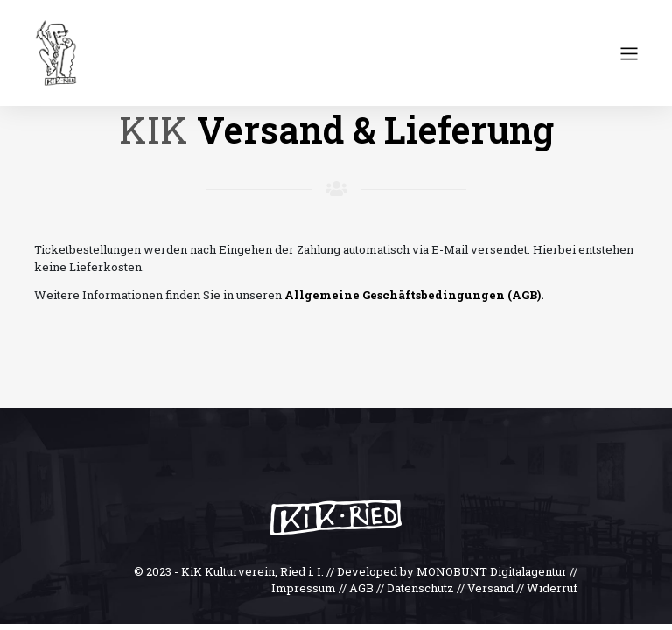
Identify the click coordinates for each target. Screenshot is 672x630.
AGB (361, 588)
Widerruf (552, 588)
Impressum (304, 588)
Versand (490, 588)
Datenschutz (420, 588)
